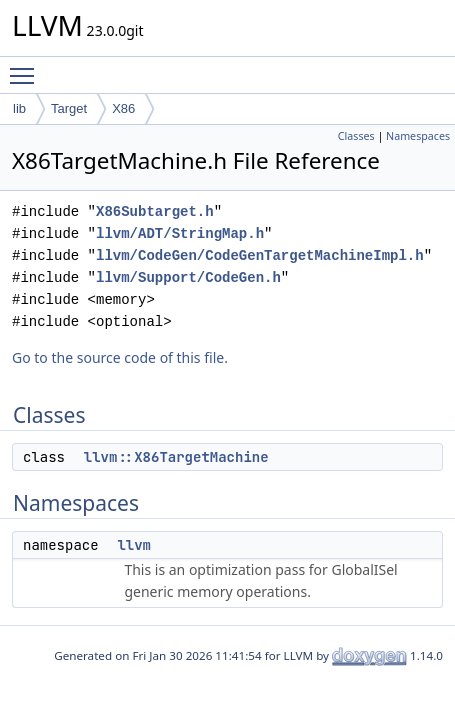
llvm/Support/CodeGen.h (188, 277)
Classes (356, 136)
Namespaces (418, 136)
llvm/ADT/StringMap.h (180, 233)
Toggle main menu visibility (27, 67)
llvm (134, 545)
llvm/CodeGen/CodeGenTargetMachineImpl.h (260, 255)
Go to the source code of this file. (120, 357)
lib (19, 108)
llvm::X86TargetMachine (176, 457)
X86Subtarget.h (155, 211)
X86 (123, 108)
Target (69, 108)
